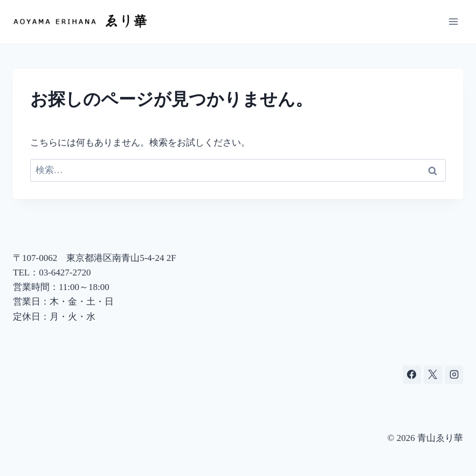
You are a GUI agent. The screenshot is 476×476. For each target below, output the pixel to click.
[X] (433, 375)
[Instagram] (454, 375)
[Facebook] (412, 375)
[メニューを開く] (453, 21)
